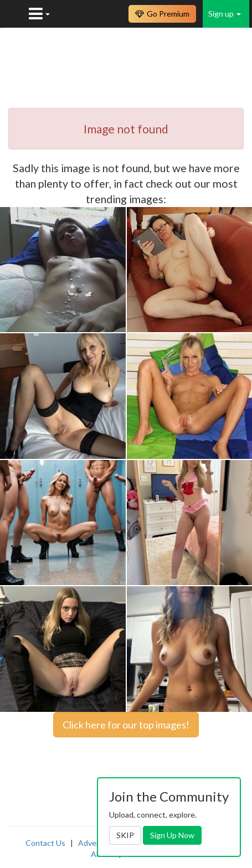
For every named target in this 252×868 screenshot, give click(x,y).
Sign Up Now (172, 835)
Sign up (225, 14)
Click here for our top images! (126, 725)
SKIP (125, 835)
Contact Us (45, 843)
